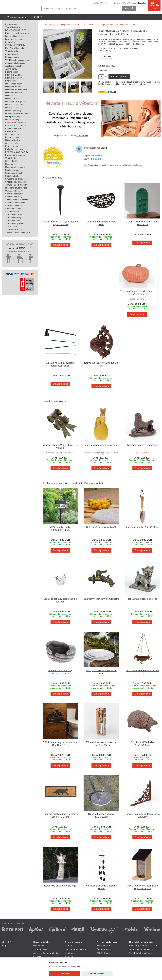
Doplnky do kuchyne (14, 108)
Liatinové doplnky (13, 134)
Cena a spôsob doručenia (46, 953)
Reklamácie (39, 946)
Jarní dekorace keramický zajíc (101, 445)
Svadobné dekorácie (14, 179)
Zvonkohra (10, 42)
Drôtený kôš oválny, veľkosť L (101, 527)
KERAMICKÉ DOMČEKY (17, 125)
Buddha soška (12, 72)
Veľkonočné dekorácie (15, 203)
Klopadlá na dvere (13, 128)
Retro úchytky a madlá (15, 167)
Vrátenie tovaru (41, 949)
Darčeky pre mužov (14, 84)
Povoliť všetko (65, 973)
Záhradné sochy (12, 54)
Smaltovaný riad (12, 170)
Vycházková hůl (12, 212)
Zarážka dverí (11, 226)
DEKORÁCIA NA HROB (16, 30)
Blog (4, 946)
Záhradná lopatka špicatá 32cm (142, 527)
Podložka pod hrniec (14, 149)
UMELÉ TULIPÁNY (14, 191)
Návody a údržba (42, 942)
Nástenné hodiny (13, 140)
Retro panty (10, 164)
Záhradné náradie (13, 221)
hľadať (129, 9)
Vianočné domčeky (14, 197)
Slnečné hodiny (12, 57)
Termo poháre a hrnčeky (16, 185)
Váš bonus (131, 3)
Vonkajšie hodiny (13, 27)
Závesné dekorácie (14, 229)
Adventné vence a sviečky (17, 200)
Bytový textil (11, 81)
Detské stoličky (12, 99)
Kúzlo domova (49, 25)
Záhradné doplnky (13, 218)
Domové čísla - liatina (15, 36)
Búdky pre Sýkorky (14, 75)
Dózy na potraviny (13, 111)
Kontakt (117, 3)
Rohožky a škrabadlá (15, 48)
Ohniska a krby (12, 143)
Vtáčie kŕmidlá (12, 51)
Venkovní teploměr (14, 206)
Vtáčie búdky (11, 158)
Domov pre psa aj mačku (16, 102)
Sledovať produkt (119, 76)
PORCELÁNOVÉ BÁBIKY (17, 152)
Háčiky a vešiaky (13, 116)
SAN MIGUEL (11, 161)
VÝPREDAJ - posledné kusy (18, 60)
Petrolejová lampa (13, 146)
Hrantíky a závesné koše (16, 188)
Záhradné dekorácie (14, 215)
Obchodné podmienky (76, 949)
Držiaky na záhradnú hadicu (18, 114)
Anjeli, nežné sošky (14, 66)
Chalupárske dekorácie (16, 122)
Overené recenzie (74, 942)
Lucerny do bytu (12, 137)
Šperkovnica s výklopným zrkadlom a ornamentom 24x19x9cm (111, 25)
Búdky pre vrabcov (14, 78)
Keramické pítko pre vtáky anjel (60, 886)
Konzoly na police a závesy (17, 33)
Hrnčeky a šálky (12, 119)
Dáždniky (9, 96)
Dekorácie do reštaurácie (16, 90)
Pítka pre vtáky (12, 24)
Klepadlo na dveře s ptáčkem (142, 445)
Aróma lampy (11, 69)
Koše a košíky (12, 131)
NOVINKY (37, 17)
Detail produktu (60, 245)
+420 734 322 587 (99, 3)
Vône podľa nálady (14, 209)
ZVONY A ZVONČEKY (15, 45)
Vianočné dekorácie (14, 194)
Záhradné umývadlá (14, 224)
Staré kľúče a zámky (14, 173)
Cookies (69, 957)
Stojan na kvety (12, 176)
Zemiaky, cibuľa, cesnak (16, 63)
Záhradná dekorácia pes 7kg (142, 599)
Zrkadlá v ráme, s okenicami (18, 232)
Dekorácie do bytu (13, 87)
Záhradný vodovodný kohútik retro (101, 599)
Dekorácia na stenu (14, 39)
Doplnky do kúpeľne (14, 105)
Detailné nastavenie (97, 973)
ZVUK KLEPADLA (142, 453)
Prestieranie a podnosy (16, 155)
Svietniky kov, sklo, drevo (16, 182)
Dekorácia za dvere (14, 93)
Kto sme (37, 957)
